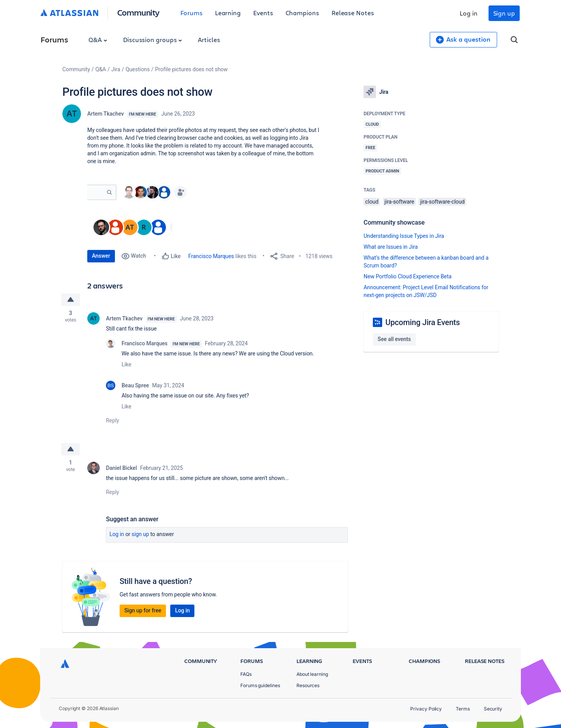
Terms (463, 709)
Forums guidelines (260, 685)
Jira (116, 69)
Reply (113, 420)
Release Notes (353, 13)
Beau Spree (135, 385)
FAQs (246, 674)
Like (126, 364)
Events (263, 13)
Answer (101, 256)
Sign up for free (143, 610)
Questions (138, 69)
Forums (191, 13)
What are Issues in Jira (391, 247)
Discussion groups (153, 40)
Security (493, 709)
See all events (394, 339)
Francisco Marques (211, 256)
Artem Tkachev (106, 114)
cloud (372, 202)
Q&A (98, 40)
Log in (469, 13)
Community (138, 12)
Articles (209, 40)
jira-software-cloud (442, 202)
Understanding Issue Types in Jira (404, 236)
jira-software (399, 202)
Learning (228, 13)
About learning (312, 674)
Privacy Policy (426, 709)
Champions (302, 13)
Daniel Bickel (121, 468)
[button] (139, 193)
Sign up (504, 13)
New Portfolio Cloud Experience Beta (408, 276)
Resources (308, 685)
